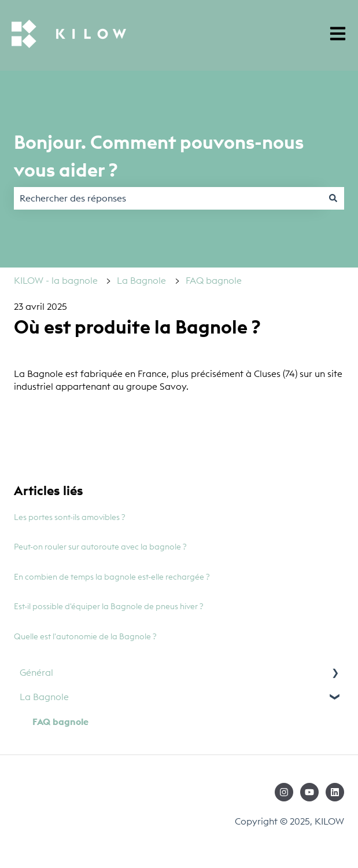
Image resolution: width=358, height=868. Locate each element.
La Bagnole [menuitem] (44, 697)
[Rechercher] (333, 198)
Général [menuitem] (36, 672)
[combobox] (168, 198)
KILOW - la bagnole (56, 280)
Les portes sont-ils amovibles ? (70, 517)
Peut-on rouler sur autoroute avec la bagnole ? (100, 547)
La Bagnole (141, 280)
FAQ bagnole (214, 280)
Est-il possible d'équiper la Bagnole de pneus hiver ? (109, 606)
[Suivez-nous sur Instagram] (284, 792)
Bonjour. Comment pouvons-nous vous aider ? (159, 156)
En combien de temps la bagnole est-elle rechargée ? (112, 577)
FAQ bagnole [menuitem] (60, 721)
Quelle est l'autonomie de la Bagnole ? (85, 636)
